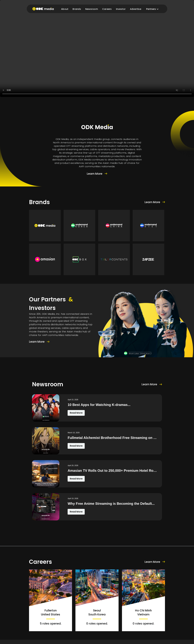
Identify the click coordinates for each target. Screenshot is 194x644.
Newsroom (92, 9)
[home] (43, 9)
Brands (77, 9)
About (65, 9)
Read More (76, 413)
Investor (121, 9)
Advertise (136, 9)
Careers (107, 9)
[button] (152, 9)
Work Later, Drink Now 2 (140, 354)
